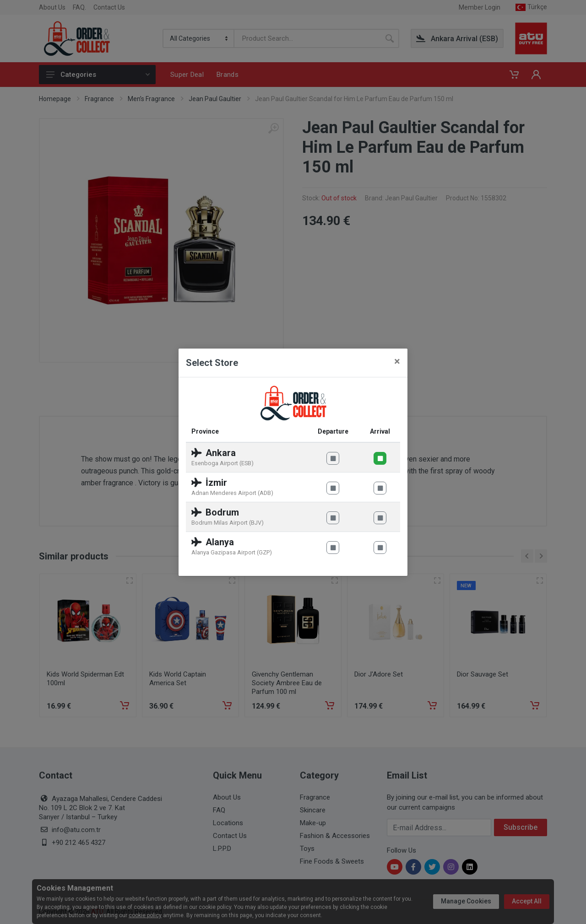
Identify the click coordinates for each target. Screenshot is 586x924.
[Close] (397, 361)
